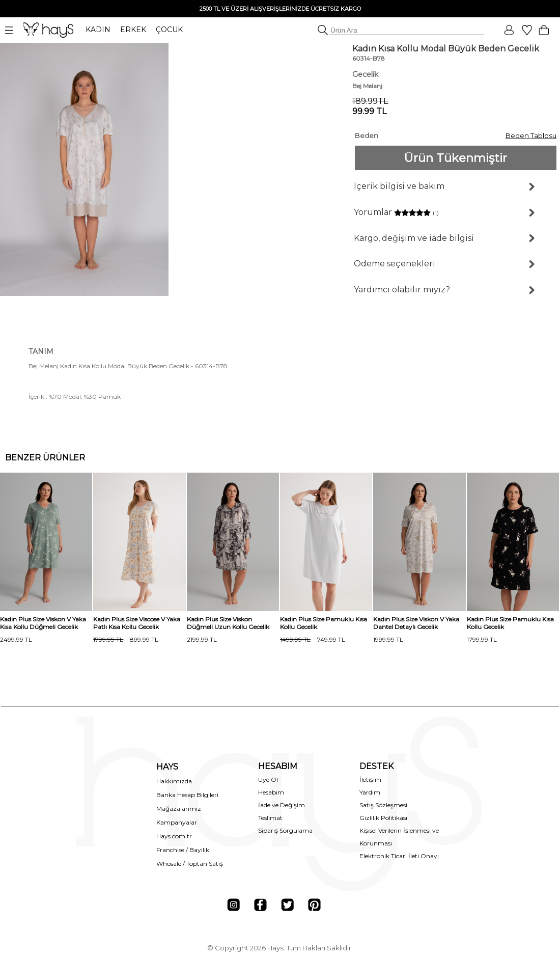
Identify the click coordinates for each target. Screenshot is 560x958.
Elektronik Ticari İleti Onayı (399, 856)
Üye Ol (268, 779)
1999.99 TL (388, 639)
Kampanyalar (177, 822)
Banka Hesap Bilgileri (187, 795)
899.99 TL (126, 639)
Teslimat (270, 818)
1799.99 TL (482, 639)
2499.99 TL (16, 639)
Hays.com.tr (174, 836)
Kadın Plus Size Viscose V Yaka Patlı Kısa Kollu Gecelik (137, 623)
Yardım (370, 792)
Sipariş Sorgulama (285, 830)
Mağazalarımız (179, 809)
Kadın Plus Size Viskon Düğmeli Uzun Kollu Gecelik (228, 623)
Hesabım (271, 792)
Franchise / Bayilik (183, 850)
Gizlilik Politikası (383, 818)
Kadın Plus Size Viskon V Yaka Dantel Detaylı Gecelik (416, 623)
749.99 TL (313, 639)
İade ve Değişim (282, 805)
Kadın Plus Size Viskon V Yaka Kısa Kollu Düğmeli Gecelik (43, 623)
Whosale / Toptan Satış (190, 864)
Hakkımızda (174, 781)
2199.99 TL (202, 639)
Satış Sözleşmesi (383, 805)
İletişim (370, 779)
